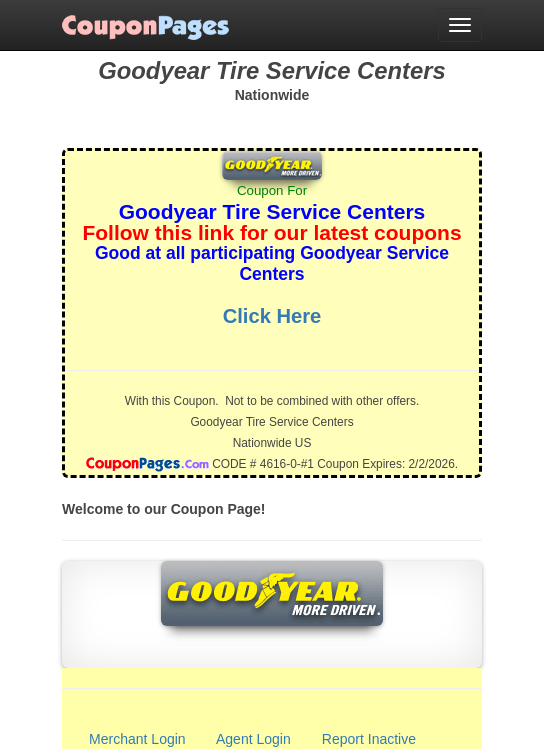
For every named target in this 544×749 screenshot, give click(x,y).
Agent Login (253, 739)
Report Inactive (369, 739)
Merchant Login (137, 739)
